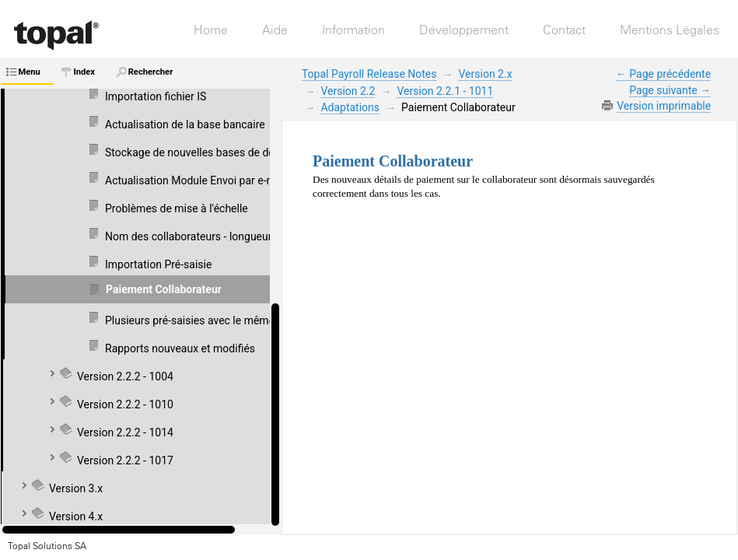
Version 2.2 (348, 91)
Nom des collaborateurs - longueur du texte (209, 236)
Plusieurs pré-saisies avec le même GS (198, 320)
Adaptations (350, 107)
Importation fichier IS (156, 96)
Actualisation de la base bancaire (185, 124)
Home (211, 30)
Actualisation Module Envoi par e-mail (196, 180)
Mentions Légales (670, 30)
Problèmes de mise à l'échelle (177, 208)
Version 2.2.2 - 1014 (125, 432)
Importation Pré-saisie (158, 264)
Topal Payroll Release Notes (369, 74)
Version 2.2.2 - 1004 (125, 376)
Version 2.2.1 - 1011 (445, 91)
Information (353, 30)
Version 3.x (76, 488)
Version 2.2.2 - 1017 (125, 460)
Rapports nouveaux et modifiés (180, 348)
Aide (275, 30)
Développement (464, 30)
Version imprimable (664, 106)
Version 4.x (76, 516)
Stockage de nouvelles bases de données (205, 152)
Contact (564, 30)
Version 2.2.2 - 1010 (125, 404)
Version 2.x (485, 74)
